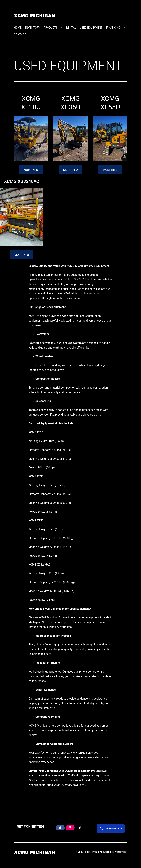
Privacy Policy (83, 852)
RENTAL (71, 28)
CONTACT (20, 34)
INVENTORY (33, 28)
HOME (18, 28)
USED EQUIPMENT (91, 28)
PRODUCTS (51, 28)
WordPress (121, 852)
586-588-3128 (110, 829)
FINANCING (113, 28)
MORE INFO (31, 170)
